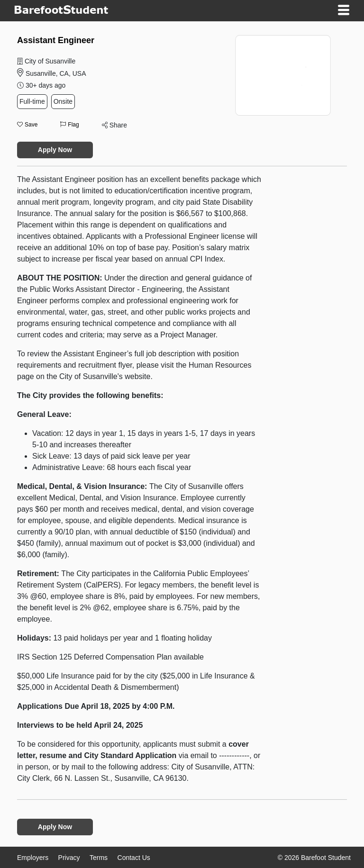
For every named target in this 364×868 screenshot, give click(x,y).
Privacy (69, 858)
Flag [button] (69, 125)
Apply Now (55, 150)
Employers (33, 858)
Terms (99, 858)
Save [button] (27, 125)
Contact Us (134, 858)
